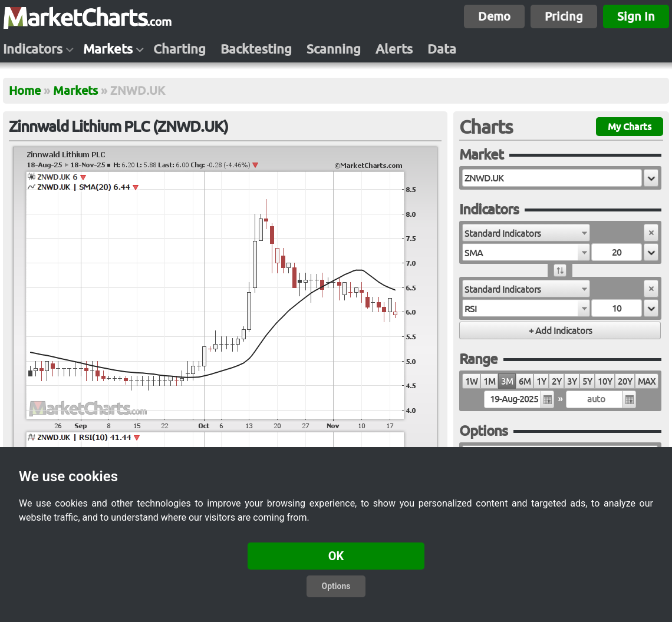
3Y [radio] (572, 381)
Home (25, 90)
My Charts (630, 127)
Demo (494, 16)
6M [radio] (525, 381)
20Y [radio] (625, 381)
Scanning (334, 49)
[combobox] (526, 233)
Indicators (33, 49)
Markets (108, 49)
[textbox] (552, 178)
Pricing (564, 16)
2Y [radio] (556, 381)
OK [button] (336, 556)
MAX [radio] (647, 381)
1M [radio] (489, 381)
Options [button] (336, 586)
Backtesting (256, 49)
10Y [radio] (605, 381)
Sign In (636, 16)
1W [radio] (471, 381)
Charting (179, 49)
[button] (651, 178)
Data (442, 49)
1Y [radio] (541, 381)
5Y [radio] (587, 381)
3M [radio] (507, 381)
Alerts (394, 49)
